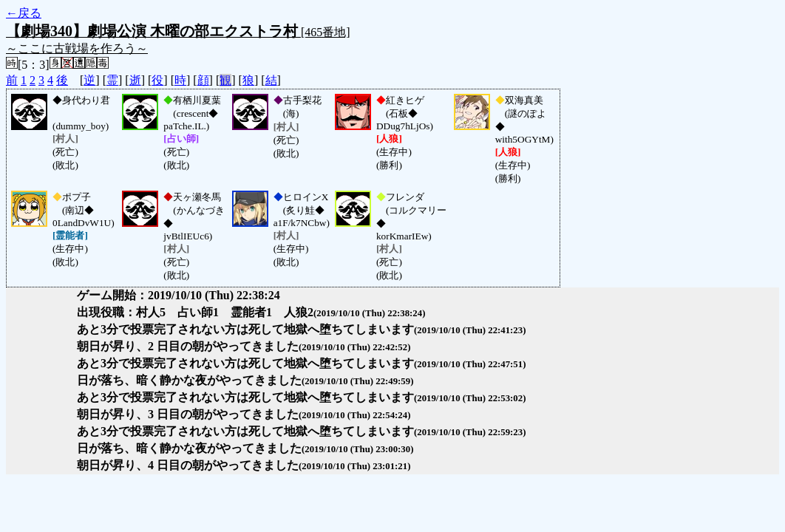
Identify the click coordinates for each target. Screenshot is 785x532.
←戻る (24, 13)
